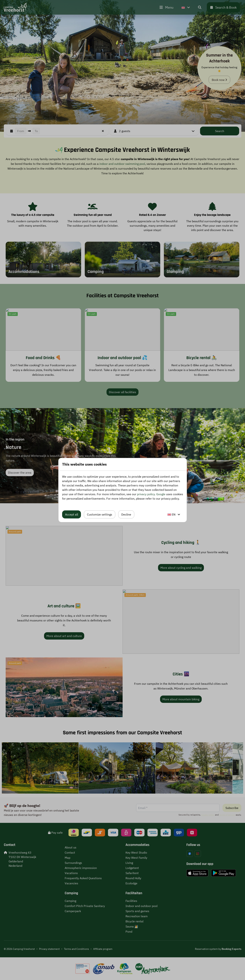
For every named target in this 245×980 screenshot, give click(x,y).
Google (161, 494)
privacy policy (146, 494)
